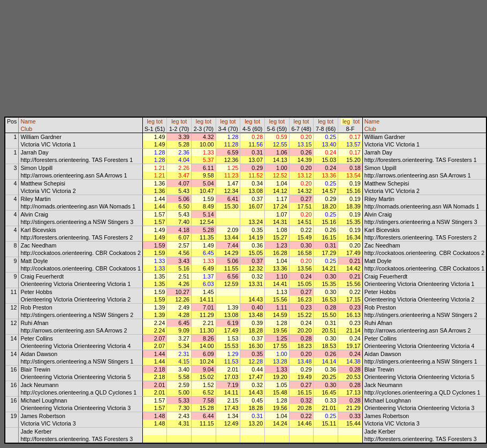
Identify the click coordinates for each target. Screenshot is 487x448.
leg (151, 121)
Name (28, 121)
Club (26, 129)
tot (159, 121)
